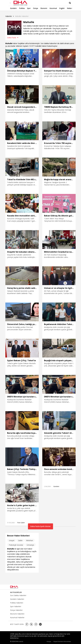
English (62, 8)
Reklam (70, 8)
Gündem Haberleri (17, 599)
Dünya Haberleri (16, 610)
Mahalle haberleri (22, 16)
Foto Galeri (21, 523)
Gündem (13, 8)
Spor (29, 8)
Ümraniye (30, 545)
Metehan (30, 540)
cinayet (12, 540)
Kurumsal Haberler (17, 618)
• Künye (49, 641)
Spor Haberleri (16, 606)
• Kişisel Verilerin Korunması (62, 641)
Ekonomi (44, 8)
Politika (22, 8)
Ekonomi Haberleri (17, 614)
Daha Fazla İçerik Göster (40, 526)
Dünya (35, 8)
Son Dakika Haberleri (18, 595)
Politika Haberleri (17, 603)
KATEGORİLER (16, 592)
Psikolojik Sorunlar (16, 545)
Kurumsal (53, 8)
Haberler (9, 16)
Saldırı (20, 540)
